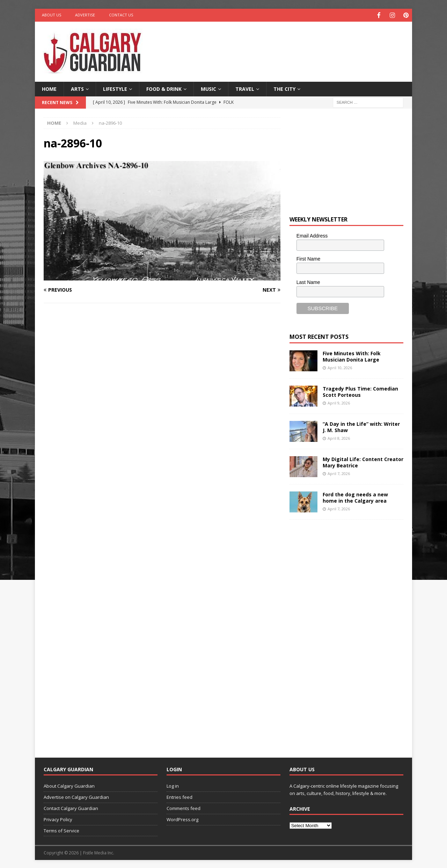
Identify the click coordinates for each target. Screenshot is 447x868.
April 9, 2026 (339, 402)
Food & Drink (164, 88)
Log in (173, 785)
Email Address (312, 235)
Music (208, 88)
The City (284, 88)
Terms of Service (61, 830)
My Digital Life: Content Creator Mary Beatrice (363, 462)
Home (49, 88)
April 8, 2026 (339, 437)
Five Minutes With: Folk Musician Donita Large (352, 356)
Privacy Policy (58, 819)
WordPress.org (182, 819)
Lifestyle (115, 88)
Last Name (308, 282)
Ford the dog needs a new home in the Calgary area (355, 497)
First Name (308, 258)
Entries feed (179, 796)
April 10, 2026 (340, 367)
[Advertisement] (291, 44)
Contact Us (121, 15)
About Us (52, 15)
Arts (77, 88)
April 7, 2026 (339, 473)
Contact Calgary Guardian (71, 808)
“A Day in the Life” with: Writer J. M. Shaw (361, 426)
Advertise (85, 15)
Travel (245, 88)
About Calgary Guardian (69, 785)
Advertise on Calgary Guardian (76, 796)
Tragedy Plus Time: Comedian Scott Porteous (360, 391)
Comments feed (184, 808)
